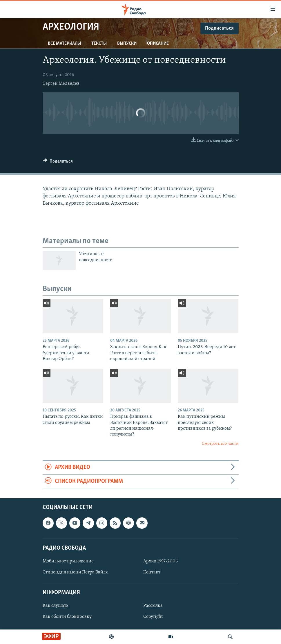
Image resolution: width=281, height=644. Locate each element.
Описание (158, 44)
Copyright (153, 617)
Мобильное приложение (68, 561)
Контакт (152, 572)
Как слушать (55, 606)
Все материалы (64, 44)
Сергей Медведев (61, 84)
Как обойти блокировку (67, 617)
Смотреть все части (220, 444)
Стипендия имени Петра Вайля (75, 572)
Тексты (99, 44)
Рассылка (153, 606)
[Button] (58, 163)
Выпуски (127, 44)
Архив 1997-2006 (161, 561)
